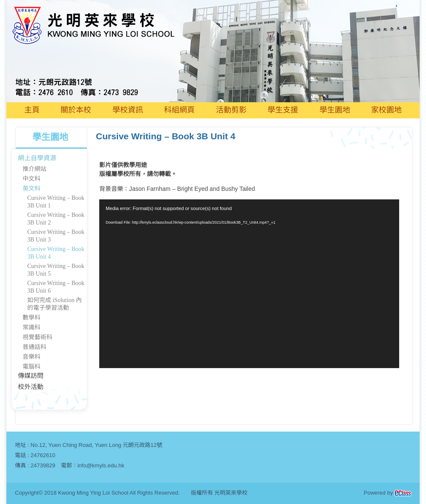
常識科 (32, 327)
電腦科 (32, 367)
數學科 (32, 318)
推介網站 (35, 169)
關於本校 (76, 110)
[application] (249, 284)
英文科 (32, 189)
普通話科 (35, 347)
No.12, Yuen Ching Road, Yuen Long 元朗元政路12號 (96, 445)
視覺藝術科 (37, 337)
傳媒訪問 (31, 376)
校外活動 (31, 387)
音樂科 (32, 357)
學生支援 (283, 110)
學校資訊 (128, 110)
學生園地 (335, 110)
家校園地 (386, 110)
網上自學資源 (37, 158)
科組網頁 (179, 110)
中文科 (32, 179)
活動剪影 (231, 110)
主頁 (32, 110)
